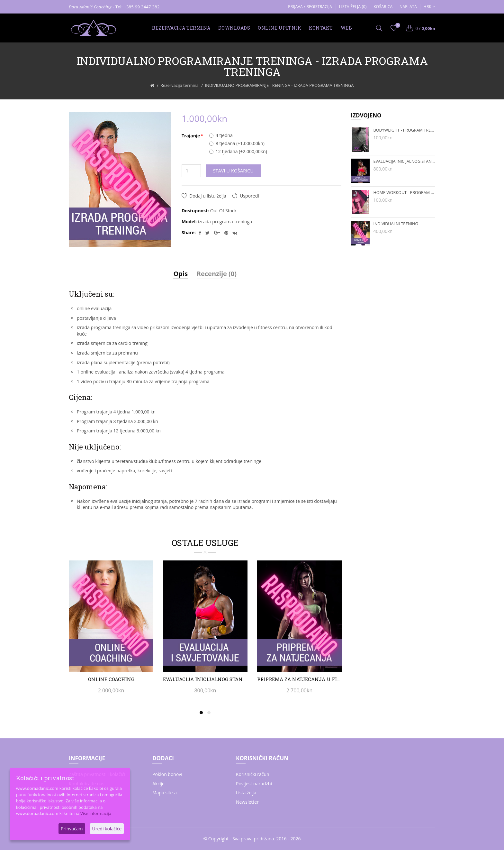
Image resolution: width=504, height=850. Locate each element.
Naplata (408, 7)
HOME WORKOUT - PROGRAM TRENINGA (405, 193)
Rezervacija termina (180, 85)
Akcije (158, 784)
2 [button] (209, 713)
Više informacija (96, 813)
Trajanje (191, 136)
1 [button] (201, 713)
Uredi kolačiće (107, 829)
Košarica (383, 7)
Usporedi (249, 196)
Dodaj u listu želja (208, 196)
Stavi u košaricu (233, 171)
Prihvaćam (72, 829)
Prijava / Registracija (310, 7)
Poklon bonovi (167, 774)
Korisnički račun (253, 774)
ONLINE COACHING (111, 679)
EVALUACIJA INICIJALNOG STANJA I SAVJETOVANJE (205, 679)
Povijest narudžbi (254, 784)
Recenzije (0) (217, 274)
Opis (180, 274)
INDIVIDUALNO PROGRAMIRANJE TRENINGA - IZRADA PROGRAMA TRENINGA (279, 85)
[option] (111, 631)
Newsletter (247, 802)
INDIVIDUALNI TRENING (396, 224)
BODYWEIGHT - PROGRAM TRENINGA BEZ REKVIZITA (405, 130)
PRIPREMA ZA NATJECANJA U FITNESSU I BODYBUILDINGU (299, 679)
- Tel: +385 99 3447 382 (136, 7)
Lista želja (246, 793)
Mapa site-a (165, 793)
